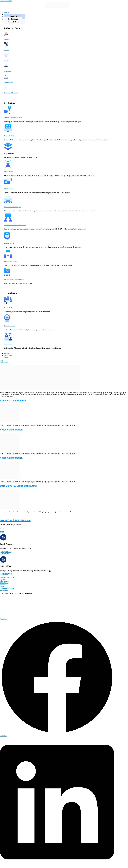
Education (7, 61)
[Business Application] (8, 132)
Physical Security (8, 172)
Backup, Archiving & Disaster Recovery (14, 279)
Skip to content (6, 1)
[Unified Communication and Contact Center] (8, 221)
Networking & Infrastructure (11, 261)
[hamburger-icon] (1, 10)
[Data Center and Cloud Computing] (8, 203)
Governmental (8, 71)
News (6, 357)
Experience (8, 355)
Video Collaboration (9, 189)
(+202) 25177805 (6, 574)
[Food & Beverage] (6, 78)
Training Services (8, 344)
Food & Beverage (8, 82)
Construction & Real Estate (11, 93)
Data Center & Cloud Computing (18, 486)
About (6, 13)
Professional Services (10, 326)
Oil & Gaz (6, 50)
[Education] (6, 57)
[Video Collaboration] (8, 185)
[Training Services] (8, 340)
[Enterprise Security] (7, 239)
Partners (7, 353)
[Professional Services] (7, 322)
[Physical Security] (8, 168)
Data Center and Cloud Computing (13, 207)
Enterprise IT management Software (13, 118)
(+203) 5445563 (6, 552)
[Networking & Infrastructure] (8, 257)
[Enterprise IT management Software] (8, 114)
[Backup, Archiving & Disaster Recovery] (7, 275)
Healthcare (7, 39)
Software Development (13, 401)
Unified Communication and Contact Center (15, 225)
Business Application (9, 136)
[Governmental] (6, 67)
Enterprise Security (9, 243)
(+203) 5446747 (6, 554)
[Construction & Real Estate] (6, 89)
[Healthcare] (6, 35)
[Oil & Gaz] (6, 46)
